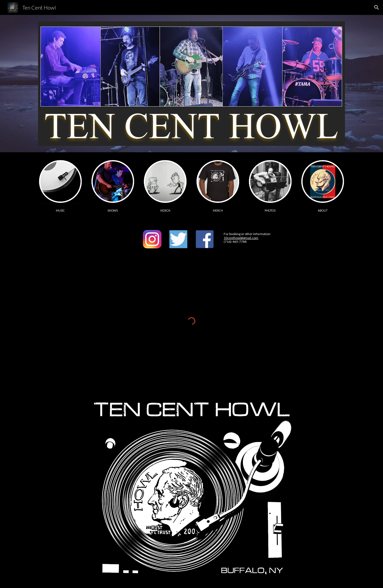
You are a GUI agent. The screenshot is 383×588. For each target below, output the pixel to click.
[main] (60, 210)
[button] (377, 7)
